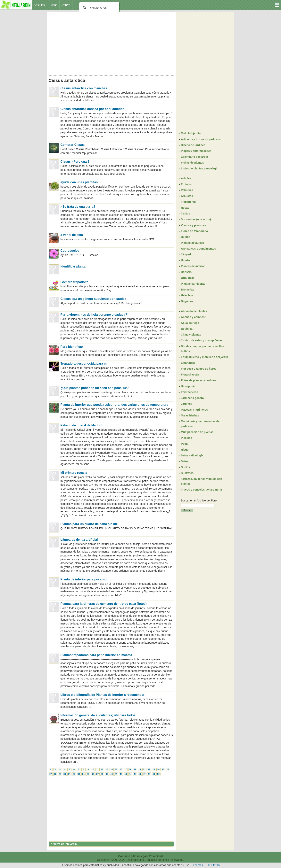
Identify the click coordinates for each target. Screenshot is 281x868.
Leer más (197, 865)
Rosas (185, 208)
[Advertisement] (111, 43)
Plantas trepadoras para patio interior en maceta (96, 655)
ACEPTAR (214, 865)
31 (69, 774)
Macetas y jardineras (194, 410)
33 (79, 774)
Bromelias (188, 290)
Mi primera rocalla (74, 473)
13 (107, 769)
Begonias (187, 301)
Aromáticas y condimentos (198, 249)
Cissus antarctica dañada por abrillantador (92, 109)
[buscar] (99, 8)
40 (112, 774)
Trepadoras (188, 202)
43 (126, 774)
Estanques (188, 363)
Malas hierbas (190, 415)
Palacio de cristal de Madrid (81, 425)
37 (97, 774)
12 (102, 769)
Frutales (186, 184)
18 (130, 769)
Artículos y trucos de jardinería (201, 139)
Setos (185, 461)
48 (149, 774)
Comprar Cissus (73, 145)
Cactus (186, 213)
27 (51, 774)
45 (135, 774)
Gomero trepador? (74, 282)
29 (60, 774)
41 (116, 774)
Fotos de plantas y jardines (199, 380)
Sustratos (187, 473)
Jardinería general (193, 398)
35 (88, 774)
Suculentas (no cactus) (196, 219)
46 (140, 774)
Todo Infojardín (191, 133)
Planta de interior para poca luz (84, 579)
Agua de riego (190, 323)
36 (93, 774)
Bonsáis (186, 272)
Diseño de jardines (193, 145)
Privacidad (156, 856)
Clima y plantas (191, 335)
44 (130, 774)
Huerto (185, 260)
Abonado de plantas (194, 311)
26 (168, 769)
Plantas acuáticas (193, 243)
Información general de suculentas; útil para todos (98, 715)
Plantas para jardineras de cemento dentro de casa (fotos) (104, 604)
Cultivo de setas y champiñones (202, 340)
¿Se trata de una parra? (78, 207)
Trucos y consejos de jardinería (201, 490)
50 (158, 774)
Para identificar (72, 347)
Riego (185, 450)
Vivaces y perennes (194, 225)
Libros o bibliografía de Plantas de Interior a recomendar (103, 695)
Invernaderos (190, 392)
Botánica (187, 329)
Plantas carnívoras (193, 284)
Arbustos (187, 196)
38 (102, 774)
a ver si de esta (72, 235)
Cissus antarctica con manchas (84, 88)
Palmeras (187, 190)
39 (107, 774)
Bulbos (186, 237)
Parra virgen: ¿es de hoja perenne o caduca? (94, 315)
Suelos (186, 467)
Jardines (187, 404)
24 (158, 769)
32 (74, 774)
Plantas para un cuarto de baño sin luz (89, 524)
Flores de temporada (194, 231)
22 (149, 769)
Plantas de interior (193, 266)
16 (121, 769)
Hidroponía (188, 386)
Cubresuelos (70, 251)
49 (154, 774)
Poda (184, 444)
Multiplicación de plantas (197, 432)
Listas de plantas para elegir (199, 168)
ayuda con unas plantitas (79, 182)
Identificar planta (73, 266)
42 (121, 774)
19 (135, 769)
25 (163, 769)
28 (55, 774)
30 (65, 774)
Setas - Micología (192, 455)
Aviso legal (139, 856)
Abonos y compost (193, 317)
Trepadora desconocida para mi (84, 364)
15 (116, 769)
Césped (186, 254)
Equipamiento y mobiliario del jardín (205, 357)
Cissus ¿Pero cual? (75, 162)
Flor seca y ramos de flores (199, 369)
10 (93, 769)
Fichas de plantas (192, 163)
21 (144, 769)
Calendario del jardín (194, 157)
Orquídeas (188, 278)
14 (112, 769)
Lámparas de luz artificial (79, 540)
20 (140, 769)
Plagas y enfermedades (196, 151)
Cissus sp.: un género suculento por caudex (93, 299)
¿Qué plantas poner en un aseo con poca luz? (95, 388)
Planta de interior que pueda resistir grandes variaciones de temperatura (114, 405)
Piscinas (187, 438)
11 (97, 769)
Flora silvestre (190, 375)
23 (154, 769)
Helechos (187, 295)
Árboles (186, 178)
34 (83, 774)
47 (144, 774)
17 (126, 769)
